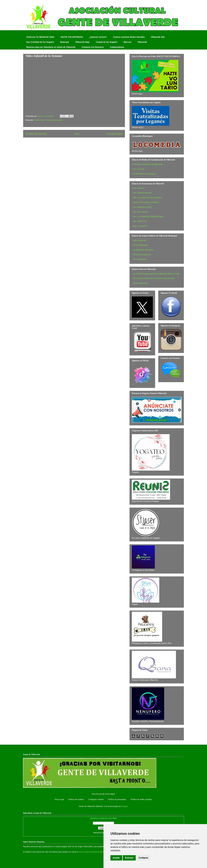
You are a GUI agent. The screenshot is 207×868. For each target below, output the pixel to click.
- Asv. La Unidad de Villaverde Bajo (147, 216)
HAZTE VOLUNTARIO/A (72, 37)
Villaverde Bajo (82, 42)
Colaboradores (117, 47)
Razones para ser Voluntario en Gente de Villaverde (51, 47)
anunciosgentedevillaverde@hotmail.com (96, 852)
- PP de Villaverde (140, 245)
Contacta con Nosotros (93, 47)
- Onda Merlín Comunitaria (144, 174)
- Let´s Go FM (138, 169)
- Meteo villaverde (140, 283)
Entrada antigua (115, 134)
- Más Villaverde (139, 240)
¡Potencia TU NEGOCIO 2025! (40, 37)
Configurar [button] (143, 858)
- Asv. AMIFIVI (138, 188)
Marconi (128, 42)
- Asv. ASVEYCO (139, 221)
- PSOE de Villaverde (141, 255)
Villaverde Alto (158, 37)
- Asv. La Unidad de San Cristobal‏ (147, 198)
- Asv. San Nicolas (140, 212)
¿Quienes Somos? (98, 37)
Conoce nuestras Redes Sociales (129, 37)
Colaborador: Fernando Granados (48, 120)
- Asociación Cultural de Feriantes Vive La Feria (153, 278)
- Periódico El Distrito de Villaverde (147, 164)
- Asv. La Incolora (140, 226)
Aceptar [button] (116, 858)
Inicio (77, 134)
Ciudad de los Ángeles (107, 42)
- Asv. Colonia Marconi (142, 193)
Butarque (65, 42)
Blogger (124, 806)
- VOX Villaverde (139, 259)
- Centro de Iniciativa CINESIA (145, 202)
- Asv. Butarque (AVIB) (142, 207)
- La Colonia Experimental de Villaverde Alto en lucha (156, 274)
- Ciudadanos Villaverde (142, 250)
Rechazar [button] (129, 858)
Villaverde (142, 42)
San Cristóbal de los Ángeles (40, 42)
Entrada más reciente (36, 134)
